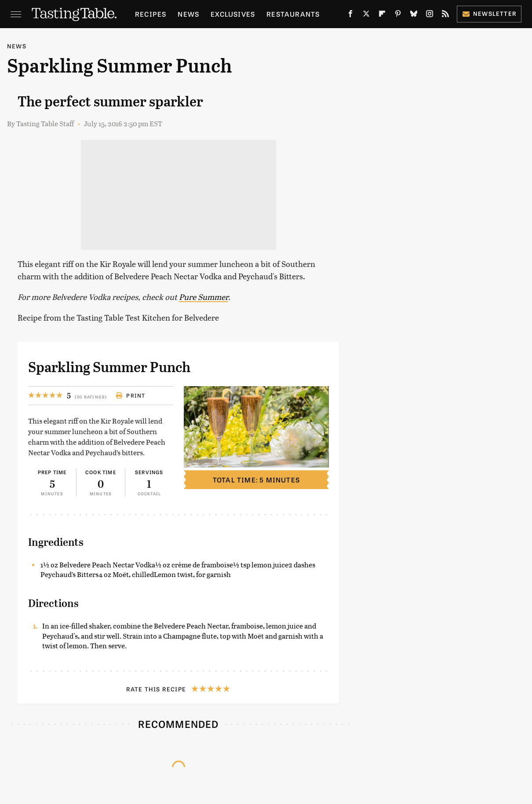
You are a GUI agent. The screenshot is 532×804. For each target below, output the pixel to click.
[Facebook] (350, 15)
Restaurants (293, 14)
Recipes (151, 14)
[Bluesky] (414, 15)
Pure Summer (204, 297)
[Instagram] (430, 15)
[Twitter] (366, 15)
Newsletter (489, 13)
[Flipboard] (382, 15)
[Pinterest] (398, 15)
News (188, 14)
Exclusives (233, 14)
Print (130, 395)
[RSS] (445, 15)
